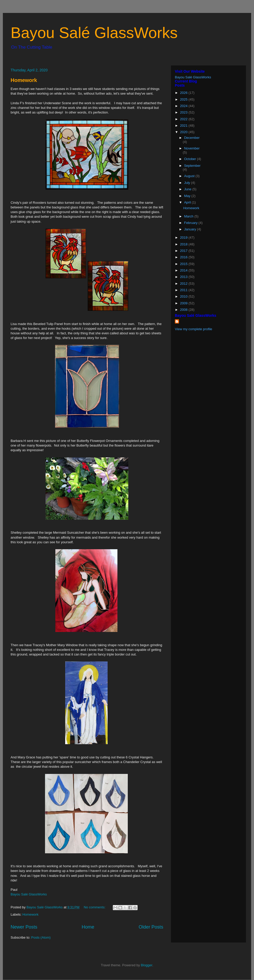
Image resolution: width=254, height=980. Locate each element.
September (192, 166)
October (191, 159)
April (188, 202)
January (191, 229)
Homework (24, 80)
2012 (184, 284)
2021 (184, 126)
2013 (184, 277)
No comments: (95, 907)
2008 (184, 310)
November (192, 148)
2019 (184, 238)
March (189, 216)
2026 (184, 93)
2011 (184, 290)
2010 (184, 296)
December (192, 138)
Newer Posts (24, 927)
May (188, 196)
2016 (184, 257)
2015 (184, 264)
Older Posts (151, 927)
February (191, 223)
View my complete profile (193, 329)
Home (88, 927)
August (190, 176)
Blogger (147, 965)
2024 (184, 106)
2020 (184, 132)
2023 (184, 112)
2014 (184, 270)
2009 (184, 303)
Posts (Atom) (41, 937)
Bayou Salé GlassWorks (94, 33)
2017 (184, 251)
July (188, 183)
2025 (184, 99)
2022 (184, 119)
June (188, 189)
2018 (184, 244)
